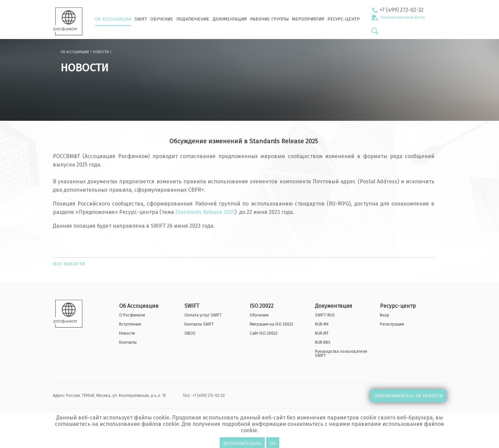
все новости (69, 264)
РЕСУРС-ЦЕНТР (344, 19)
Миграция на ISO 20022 (272, 324)
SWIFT (141, 19)
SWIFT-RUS (325, 315)
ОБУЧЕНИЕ (162, 19)
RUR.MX (322, 324)
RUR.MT (322, 333)
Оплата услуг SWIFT (203, 315)
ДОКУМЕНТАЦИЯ (230, 19)
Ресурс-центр (398, 306)
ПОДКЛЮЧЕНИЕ (193, 19)
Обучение (259, 315)
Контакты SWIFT (199, 324)
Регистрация (392, 324)
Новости (127, 333)
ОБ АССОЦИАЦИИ (113, 19)
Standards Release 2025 (205, 212)
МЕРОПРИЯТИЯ (308, 19)
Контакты (128, 342)
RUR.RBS (323, 342)
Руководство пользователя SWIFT (341, 353)
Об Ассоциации (139, 306)
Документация (334, 306)
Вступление (130, 324)
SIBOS (190, 333)
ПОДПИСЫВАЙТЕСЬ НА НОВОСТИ (408, 396)
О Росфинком (132, 315)
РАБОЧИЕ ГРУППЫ (269, 19)
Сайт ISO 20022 (264, 333)
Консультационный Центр (403, 17)
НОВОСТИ (101, 52)
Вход (384, 315)
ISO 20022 (262, 306)
